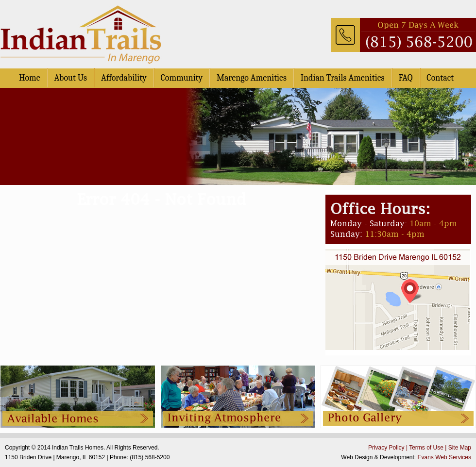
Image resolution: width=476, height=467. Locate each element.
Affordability (124, 78)
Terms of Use (426, 448)
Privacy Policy (386, 448)
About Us (70, 78)
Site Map (460, 448)
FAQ (405, 78)
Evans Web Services (445, 457)
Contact (440, 78)
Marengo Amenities (252, 78)
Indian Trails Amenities (343, 78)
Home (30, 78)
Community (182, 78)
